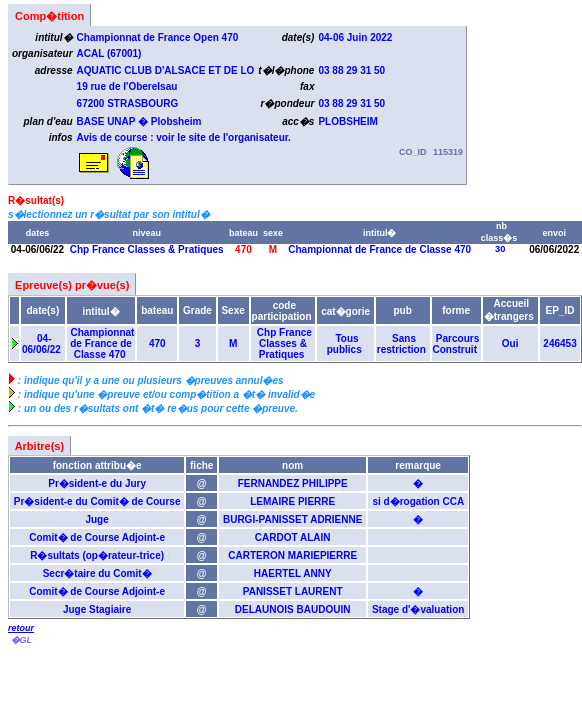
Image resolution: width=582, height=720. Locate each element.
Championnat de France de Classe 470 (380, 249)
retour (21, 628)
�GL (21, 640)
